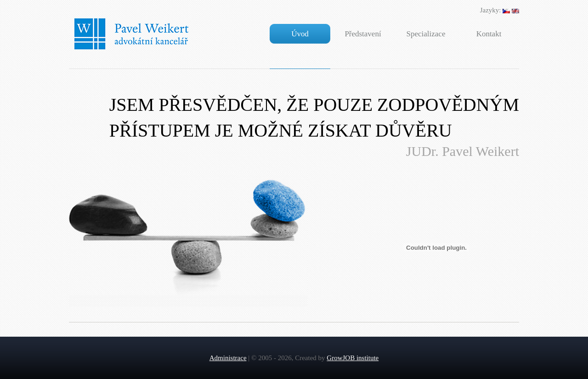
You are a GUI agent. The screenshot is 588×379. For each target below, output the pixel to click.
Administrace (228, 358)
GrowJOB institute (353, 358)
